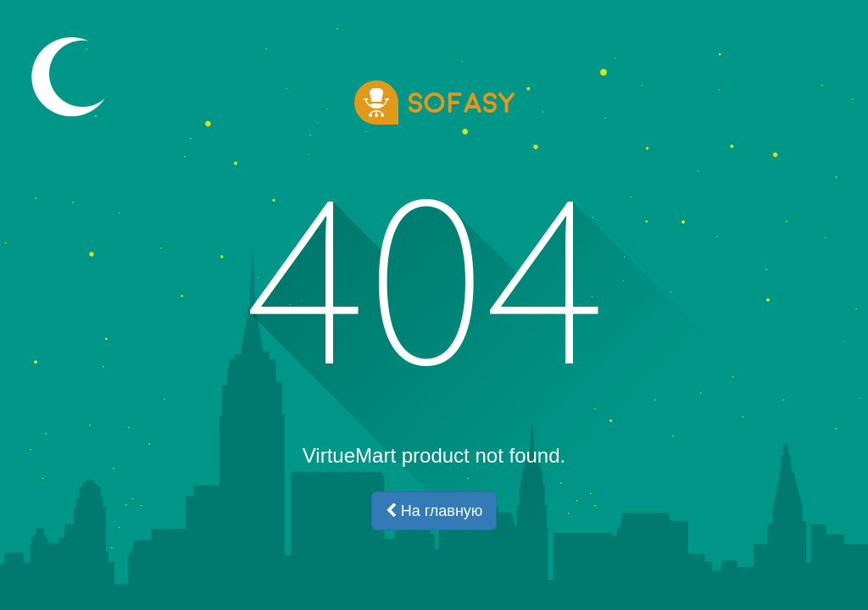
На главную (434, 511)
